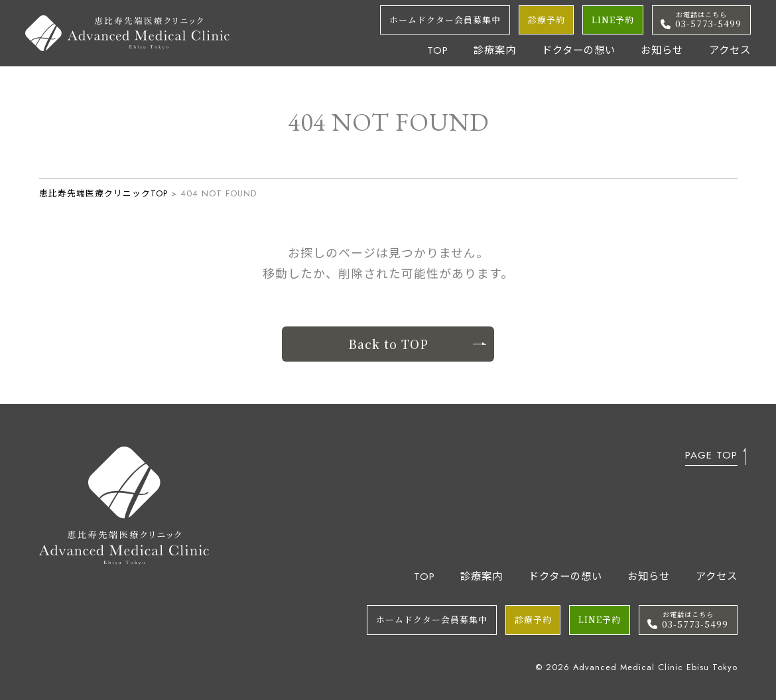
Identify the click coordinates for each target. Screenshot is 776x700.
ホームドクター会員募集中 (445, 20)
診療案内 (495, 50)
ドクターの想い (579, 50)
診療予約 (547, 20)
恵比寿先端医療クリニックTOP (103, 193)
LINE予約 (613, 20)
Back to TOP (417, 344)
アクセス (730, 50)
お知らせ (662, 50)
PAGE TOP (711, 457)
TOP (438, 50)
